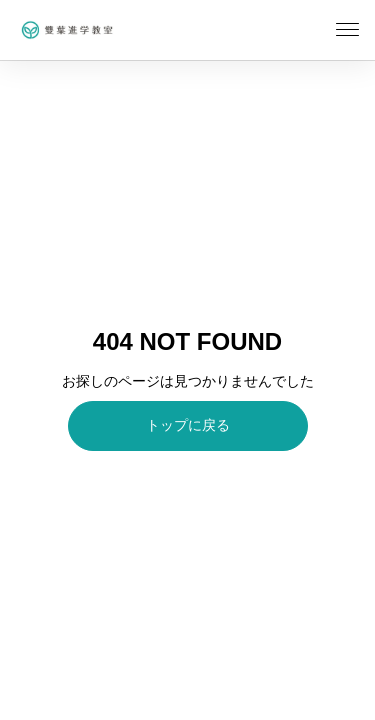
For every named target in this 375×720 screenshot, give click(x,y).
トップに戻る (188, 425)
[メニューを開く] (347, 30)
